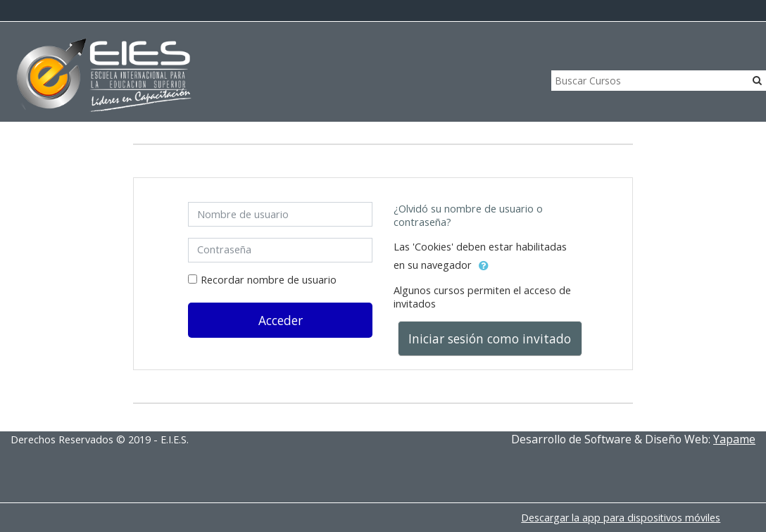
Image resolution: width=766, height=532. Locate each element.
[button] (484, 266)
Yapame (734, 439)
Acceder (281, 320)
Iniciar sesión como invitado (490, 338)
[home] (104, 76)
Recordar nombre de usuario (269, 280)
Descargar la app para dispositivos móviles (621, 518)
